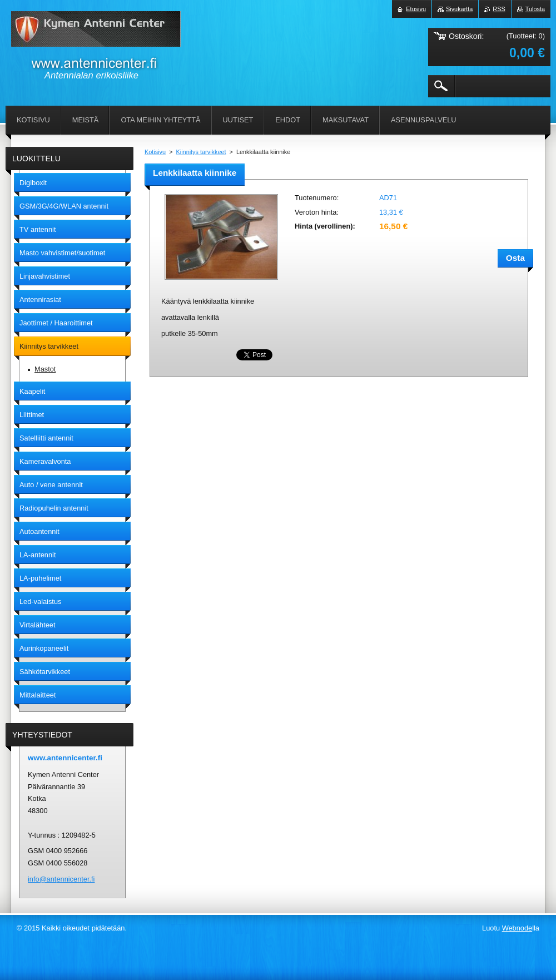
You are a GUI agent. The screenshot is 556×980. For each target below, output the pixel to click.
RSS (499, 9)
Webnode (517, 928)
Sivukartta (459, 9)
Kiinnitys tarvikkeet (201, 152)
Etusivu (416, 9)
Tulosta (535, 9)
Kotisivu (155, 152)
